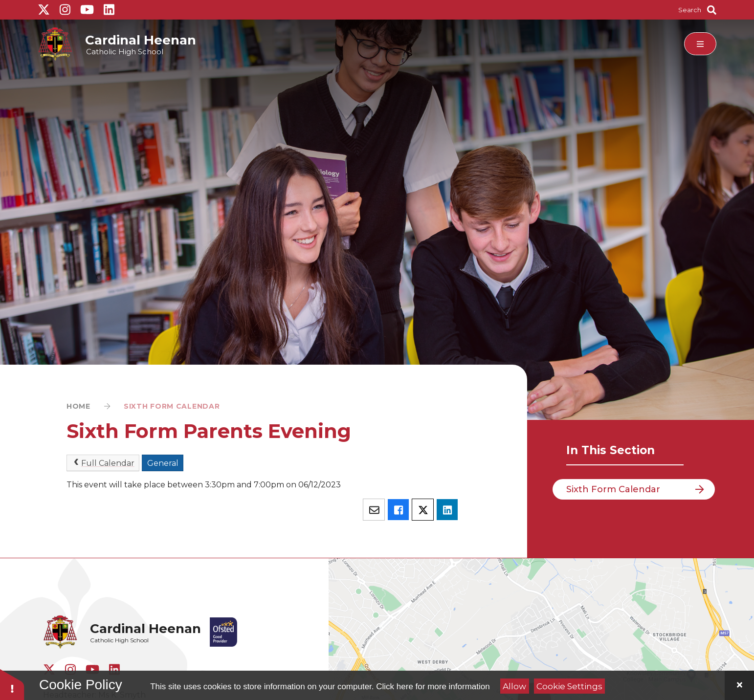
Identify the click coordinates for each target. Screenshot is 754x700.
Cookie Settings (569, 686)
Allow (514, 686)
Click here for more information (433, 687)
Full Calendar (103, 463)
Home (78, 406)
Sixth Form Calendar (172, 406)
